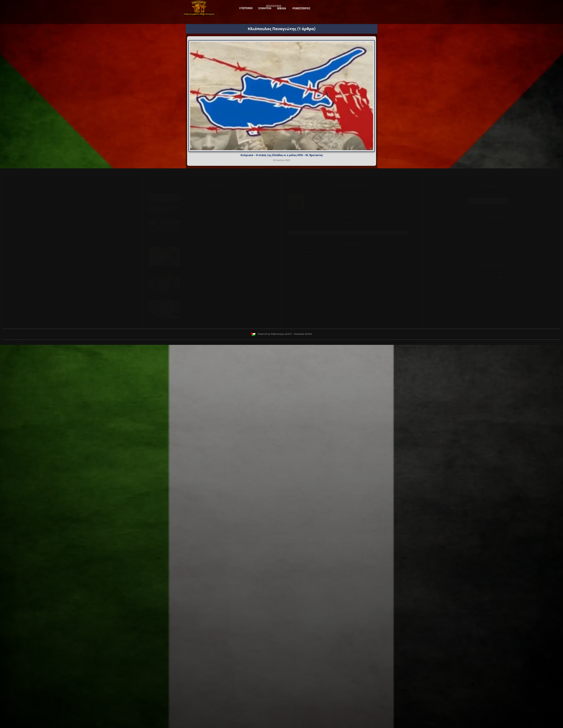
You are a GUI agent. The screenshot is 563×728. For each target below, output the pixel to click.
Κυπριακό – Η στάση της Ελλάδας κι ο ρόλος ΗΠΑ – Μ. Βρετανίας (281, 155)
